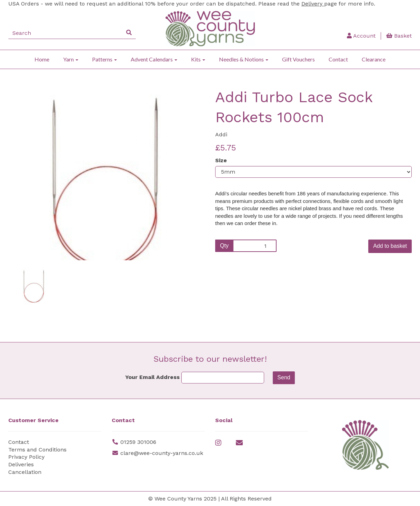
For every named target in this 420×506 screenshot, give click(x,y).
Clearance (374, 59)
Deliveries (21, 464)
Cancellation (25, 472)
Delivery (313, 4)
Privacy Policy (26, 457)
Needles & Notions (244, 59)
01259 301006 (138, 442)
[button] (27, 216)
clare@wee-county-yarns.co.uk (162, 453)
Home (42, 59)
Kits (198, 59)
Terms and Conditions (37, 450)
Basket (399, 36)
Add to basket (390, 246)
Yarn (71, 59)
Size (221, 160)
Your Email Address (152, 377)
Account (361, 36)
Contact (338, 59)
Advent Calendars (154, 59)
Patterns (104, 59)
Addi (221, 134)
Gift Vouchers (298, 59)
